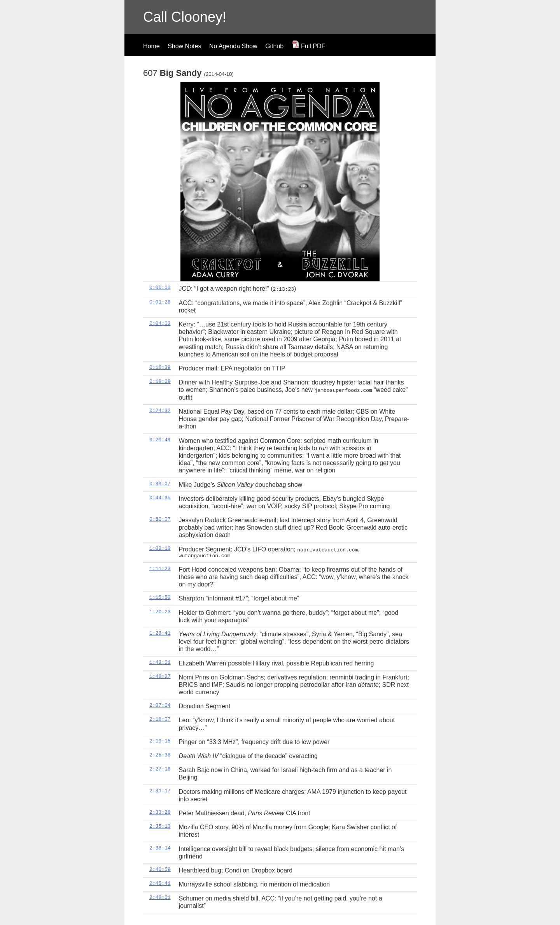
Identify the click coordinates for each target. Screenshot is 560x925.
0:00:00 (160, 288)
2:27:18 (160, 769)
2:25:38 (160, 755)
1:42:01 (160, 662)
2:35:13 (160, 826)
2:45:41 (160, 883)
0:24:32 (160, 410)
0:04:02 (160, 323)
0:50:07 (160, 519)
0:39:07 (160, 483)
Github (274, 46)
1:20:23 (160, 611)
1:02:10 (160, 548)
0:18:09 (160, 381)
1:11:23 (160, 568)
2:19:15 (160, 741)
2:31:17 (160, 790)
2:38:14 (160, 847)
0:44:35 (160, 497)
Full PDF (309, 46)
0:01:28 (160, 302)
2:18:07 (160, 719)
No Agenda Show (233, 46)
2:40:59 (160, 869)
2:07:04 (160, 705)
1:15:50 (160, 597)
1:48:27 (160, 676)
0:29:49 (160, 439)
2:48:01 (160, 897)
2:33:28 (160, 812)
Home (151, 46)
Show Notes (184, 46)
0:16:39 (160, 367)
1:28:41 (160, 633)
